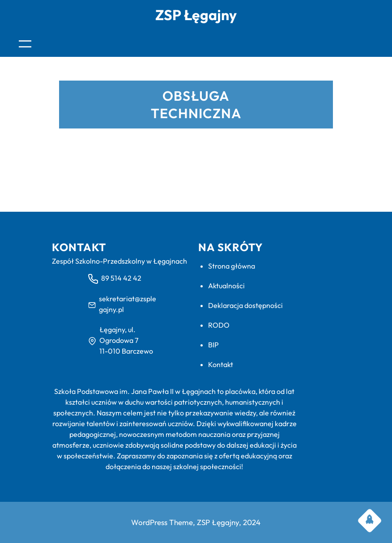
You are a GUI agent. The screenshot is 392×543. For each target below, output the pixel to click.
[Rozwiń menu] (25, 44)
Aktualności (226, 286)
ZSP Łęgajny (196, 15)
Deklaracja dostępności (245, 305)
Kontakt (221, 364)
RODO (219, 325)
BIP (213, 345)
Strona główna (232, 266)
